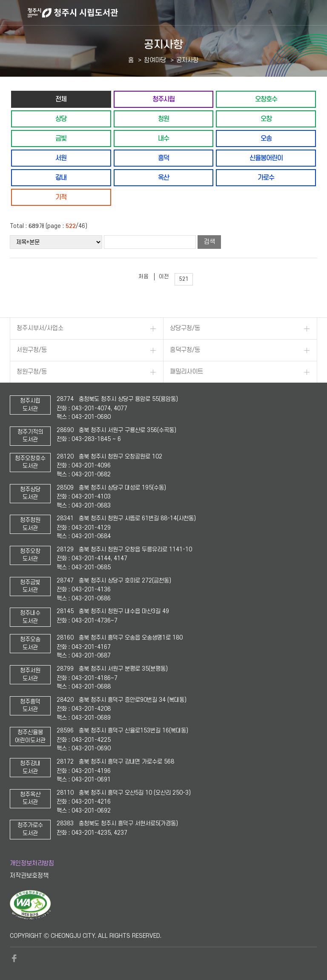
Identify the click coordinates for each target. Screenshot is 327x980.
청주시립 (163, 99)
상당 (61, 119)
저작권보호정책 (29, 876)
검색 (209, 242)
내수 (163, 138)
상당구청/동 (185, 328)
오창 (266, 119)
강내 (61, 177)
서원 (61, 158)
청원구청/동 (32, 372)
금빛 (61, 138)
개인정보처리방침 (32, 863)
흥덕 (163, 158)
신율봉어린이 (266, 158)
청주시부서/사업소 (40, 328)
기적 (61, 197)
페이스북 (14, 958)
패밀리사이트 (186, 372)
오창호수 (266, 99)
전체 (61, 99)
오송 (266, 138)
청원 (163, 119)
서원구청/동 (32, 350)
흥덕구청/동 (185, 350)
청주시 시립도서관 (176, 13)
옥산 (163, 177)
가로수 (266, 177)
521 (184, 279)
